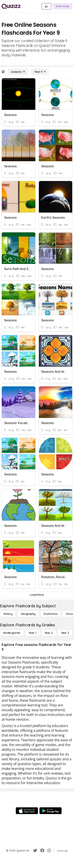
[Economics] (51, 614)
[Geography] (28, 614)
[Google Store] (51, 811)
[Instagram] (49, 851)
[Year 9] (40, 72)
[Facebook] (42, 851)
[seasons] (18, 72)
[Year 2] (49, 633)
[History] (8, 614)
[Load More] (37, 595)
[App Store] (27, 811)
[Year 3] (65, 633)
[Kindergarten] (12, 633)
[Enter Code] (63, 6)
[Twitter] (35, 851)
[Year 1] (32, 633)
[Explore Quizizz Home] (11, 6)
